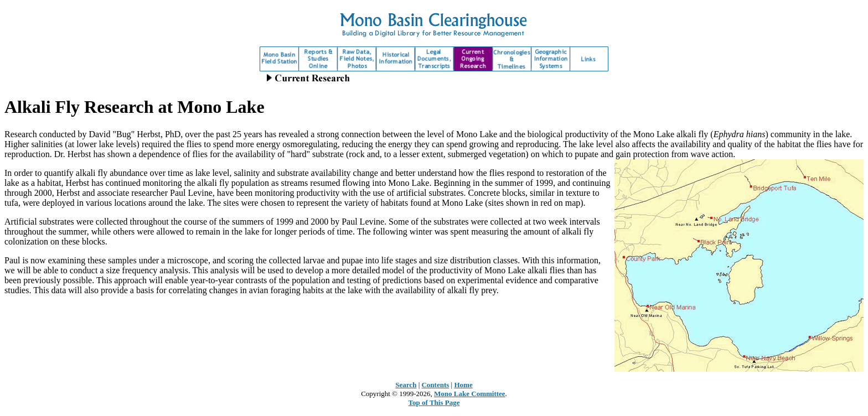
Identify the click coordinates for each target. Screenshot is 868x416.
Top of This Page (434, 402)
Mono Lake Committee (470, 394)
